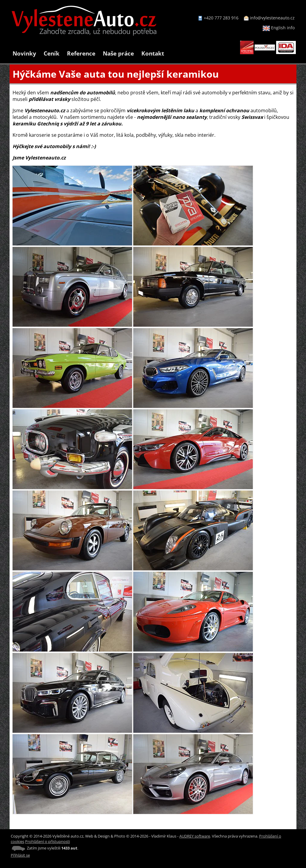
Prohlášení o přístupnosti (48, 841)
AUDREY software (195, 836)
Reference (81, 53)
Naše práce (118, 53)
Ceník (52, 53)
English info (279, 28)
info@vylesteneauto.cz (272, 18)
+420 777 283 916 (221, 18)
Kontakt (153, 53)
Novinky (24, 53)
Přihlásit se (20, 855)
